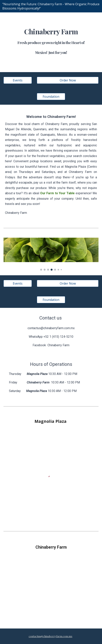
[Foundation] (51, 97)
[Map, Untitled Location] (51, 589)
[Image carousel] (51, 254)
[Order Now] (68, 80)
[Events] (18, 80)
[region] (51, 6)
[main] (51, 42)
